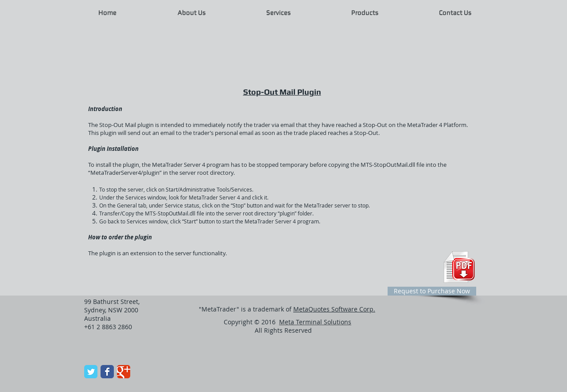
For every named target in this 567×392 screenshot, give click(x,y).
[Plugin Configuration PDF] (459, 267)
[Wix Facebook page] (107, 372)
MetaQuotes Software (334, 309)
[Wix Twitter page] (91, 372)
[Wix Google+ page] (124, 372)
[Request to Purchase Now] (432, 291)
